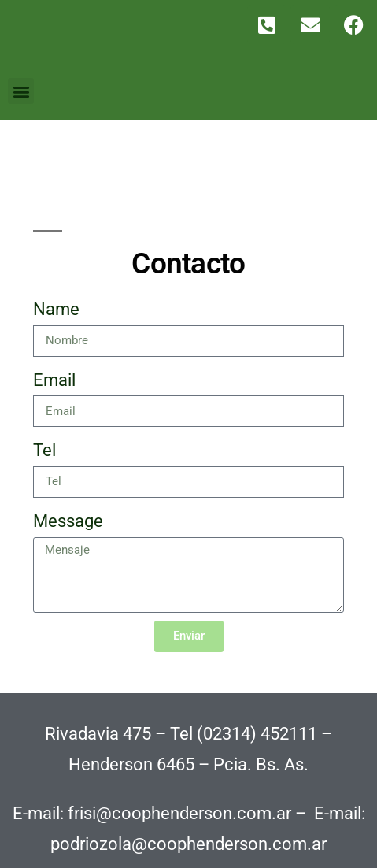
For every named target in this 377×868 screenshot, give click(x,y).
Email (54, 380)
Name (56, 309)
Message (68, 521)
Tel (44, 450)
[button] (21, 91)
